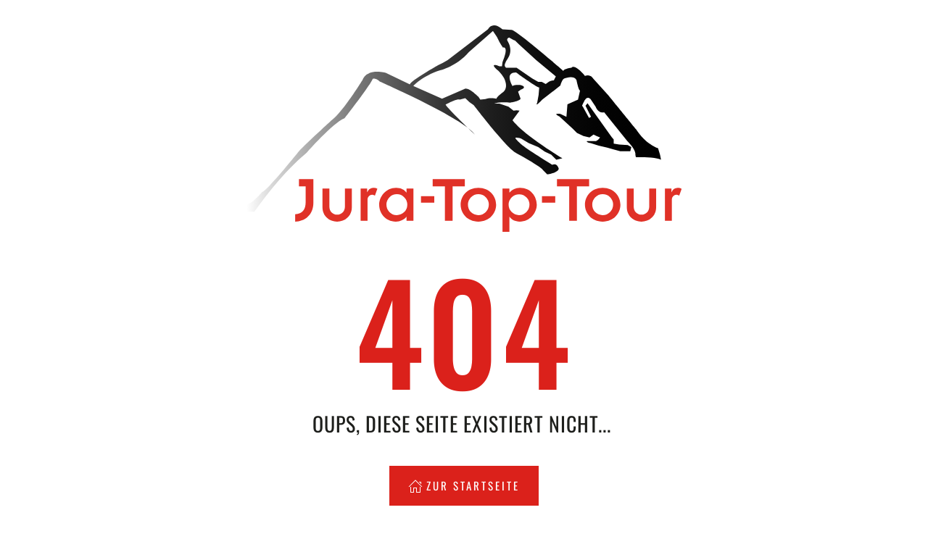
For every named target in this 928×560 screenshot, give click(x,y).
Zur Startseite (464, 485)
